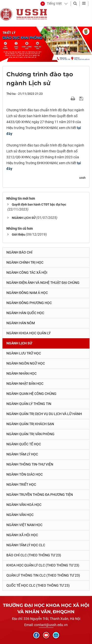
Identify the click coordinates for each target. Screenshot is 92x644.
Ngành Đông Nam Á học (27, 293)
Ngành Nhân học (21, 373)
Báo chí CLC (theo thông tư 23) (34, 555)
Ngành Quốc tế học (24, 444)
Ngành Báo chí (19, 252)
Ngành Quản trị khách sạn (30, 424)
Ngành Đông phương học (29, 303)
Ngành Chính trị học (25, 262)
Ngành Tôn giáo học (25, 474)
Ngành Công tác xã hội (27, 273)
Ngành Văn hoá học (24, 505)
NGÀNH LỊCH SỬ (24, 218)
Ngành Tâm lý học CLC (26, 545)
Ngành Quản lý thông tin (29, 404)
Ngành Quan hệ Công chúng (31, 394)
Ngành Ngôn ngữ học (26, 363)
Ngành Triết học (21, 484)
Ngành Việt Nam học (24, 525)
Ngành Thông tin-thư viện (30, 464)
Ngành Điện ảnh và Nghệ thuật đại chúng (43, 283)
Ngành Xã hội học (22, 535)
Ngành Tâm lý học (22, 454)
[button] (51, 4)
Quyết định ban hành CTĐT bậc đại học (39, 204)
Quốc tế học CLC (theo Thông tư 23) (38, 585)
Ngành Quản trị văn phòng (30, 434)
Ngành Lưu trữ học (24, 353)
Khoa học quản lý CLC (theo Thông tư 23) (43, 565)
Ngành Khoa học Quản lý (28, 333)
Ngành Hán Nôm (21, 323)
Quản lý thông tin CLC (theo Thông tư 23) (43, 575)
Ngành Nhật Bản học (25, 384)
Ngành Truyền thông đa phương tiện (40, 495)
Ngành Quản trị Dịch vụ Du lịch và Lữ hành (44, 414)
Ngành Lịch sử (19, 343)
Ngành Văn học (20, 515)
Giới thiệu (18, 234)
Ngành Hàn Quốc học (25, 313)
